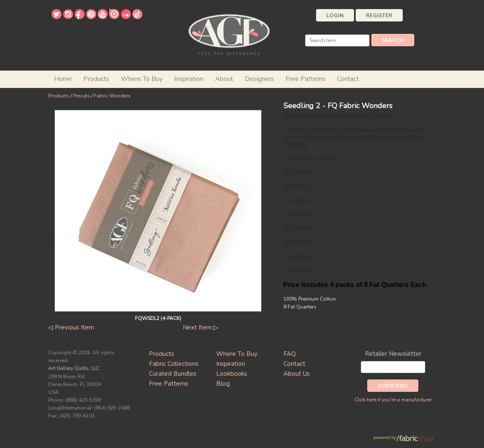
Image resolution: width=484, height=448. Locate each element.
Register (379, 16)
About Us (297, 374)
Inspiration (189, 79)
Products (59, 96)
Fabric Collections (174, 364)
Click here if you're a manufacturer (393, 400)
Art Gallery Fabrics (229, 34)
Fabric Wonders (112, 96)
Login (335, 16)
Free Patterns (306, 79)
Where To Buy (237, 354)
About (224, 79)
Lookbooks (232, 374)
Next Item (197, 327)
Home (63, 79)
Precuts (81, 96)
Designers (259, 79)
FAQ (290, 354)
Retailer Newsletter (393, 354)
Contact (348, 79)
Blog (223, 384)
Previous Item (74, 327)
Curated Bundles (173, 374)
